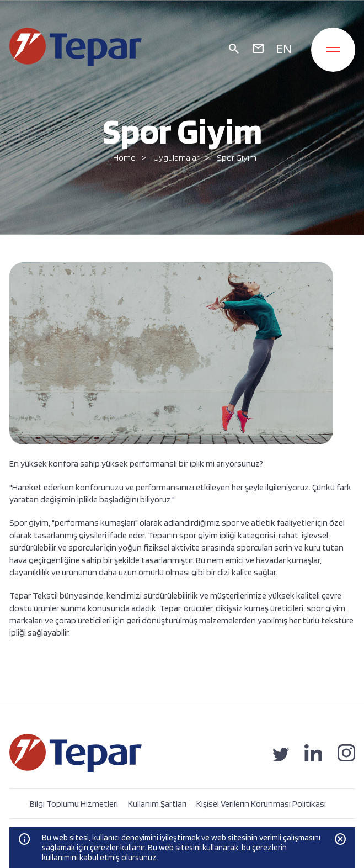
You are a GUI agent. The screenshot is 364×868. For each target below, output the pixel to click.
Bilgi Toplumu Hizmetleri (74, 804)
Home (124, 158)
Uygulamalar (176, 158)
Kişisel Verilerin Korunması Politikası (261, 804)
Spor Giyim (237, 158)
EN (284, 48)
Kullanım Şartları (157, 804)
